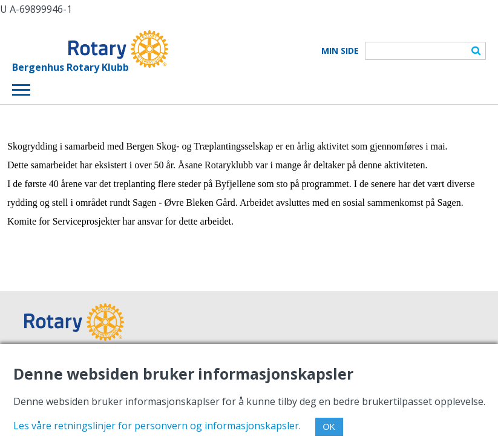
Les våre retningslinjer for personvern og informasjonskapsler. (157, 426)
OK (329, 427)
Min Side (340, 51)
